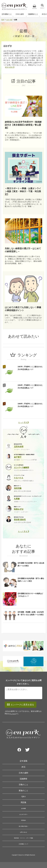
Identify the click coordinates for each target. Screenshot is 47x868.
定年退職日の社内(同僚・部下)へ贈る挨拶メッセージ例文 (31, 580)
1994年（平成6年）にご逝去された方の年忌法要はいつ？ (30, 386)
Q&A (23, 796)
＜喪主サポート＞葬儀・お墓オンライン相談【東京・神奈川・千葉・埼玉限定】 (23, 191)
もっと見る (23, 422)
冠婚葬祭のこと (33, 14)
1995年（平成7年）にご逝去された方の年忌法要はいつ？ (30, 405)
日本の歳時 (20, 14)
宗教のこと (23, 785)
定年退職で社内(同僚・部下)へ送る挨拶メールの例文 (31, 564)
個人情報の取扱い (23, 826)
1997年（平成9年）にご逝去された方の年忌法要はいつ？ (30, 368)
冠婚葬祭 (23, 779)
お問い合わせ (23, 832)
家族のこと (23, 791)
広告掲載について (23, 844)
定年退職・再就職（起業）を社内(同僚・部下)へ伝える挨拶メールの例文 (31, 613)
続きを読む (10, 67)
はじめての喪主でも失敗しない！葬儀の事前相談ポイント (23, 309)
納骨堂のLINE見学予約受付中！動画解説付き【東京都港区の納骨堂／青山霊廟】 (23, 125)
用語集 (23, 802)
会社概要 (23, 808)
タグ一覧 (9, 20)
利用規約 (23, 820)
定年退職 (23, 761)
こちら (13, 714)
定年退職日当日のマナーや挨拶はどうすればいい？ (30, 595)
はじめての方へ (23, 814)
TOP (3, 20)
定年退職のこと (7, 14)
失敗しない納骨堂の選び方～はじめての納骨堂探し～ (23, 250)
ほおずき (8, 46)
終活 (23, 767)
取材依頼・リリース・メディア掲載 (23, 838)
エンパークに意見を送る (21, 705)
